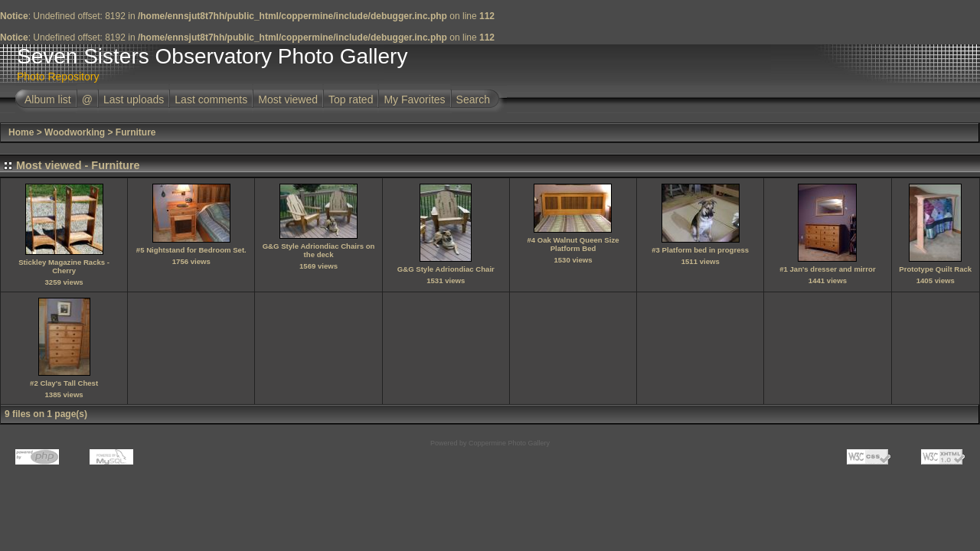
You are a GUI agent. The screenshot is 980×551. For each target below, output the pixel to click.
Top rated (351, 99)
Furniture (136, 132)
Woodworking (75, 132)
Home (21, 132)
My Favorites (414, 99)
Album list (48, 99)
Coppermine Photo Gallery (509, 443)
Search (473, 99)
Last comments (211, 99)
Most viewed (288, 99)
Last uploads (134, 99)
